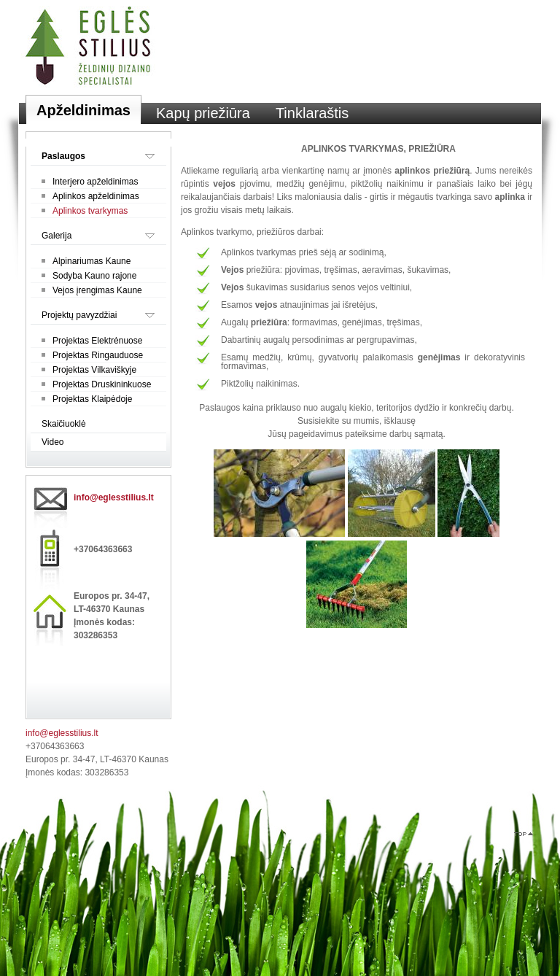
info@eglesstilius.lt (114, 497)
